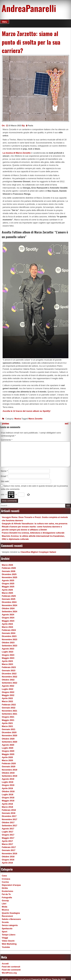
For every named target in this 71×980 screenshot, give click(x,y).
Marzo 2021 (7, 726)
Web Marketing (9, 944)
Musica (18, 419)
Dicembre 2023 (9, 636)
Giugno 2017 (8, 835)
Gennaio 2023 (9, 670)
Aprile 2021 (7, 723)
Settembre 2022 (10, 683)
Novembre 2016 (10, 853)
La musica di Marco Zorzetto (17, 153)
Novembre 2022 (10, 677)
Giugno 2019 (8, 785)
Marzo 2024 (7, 627)
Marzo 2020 (7, 760)
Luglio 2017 (7, 832)
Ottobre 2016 (8, 857)
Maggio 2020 (8, 754)
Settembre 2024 (10, 611)
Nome (4, 471)
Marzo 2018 (7, 807)
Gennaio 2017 (9, 850)
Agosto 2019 (8, 779)
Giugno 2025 (8, 584)
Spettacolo (7, 929)
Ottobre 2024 (8, 608)
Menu (5, 22)
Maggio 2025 (8, 587)
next (68, 423)
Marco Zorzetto (35, 419)
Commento (7, 440)
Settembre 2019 (10, 776)
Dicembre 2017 (9, 816)
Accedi (5, 964)
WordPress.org (9, 973)
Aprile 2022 (7, 698)
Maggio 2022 (8, 695)
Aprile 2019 (7, 788)
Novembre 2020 (10, 735)
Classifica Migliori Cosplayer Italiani (38, 552)
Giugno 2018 (8, 798)
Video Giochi (8, 941)
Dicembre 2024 (9, 602)
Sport (4, 932)
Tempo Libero (9, 935)
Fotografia (7, 897)
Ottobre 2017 (8, 822)
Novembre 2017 (10, 819)
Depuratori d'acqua (11, 885)
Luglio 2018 (7, 794)
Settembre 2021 (10, 714)
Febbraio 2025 (9, 596)
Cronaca (6, 879)
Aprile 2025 (7, 590)
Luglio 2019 (7, 782)
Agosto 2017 (8, 829)
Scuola (5, 922)
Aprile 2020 (7, 757)
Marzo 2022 (7, 701)
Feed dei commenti (11, 970)
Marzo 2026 (7, 565)
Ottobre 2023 (8, 643)
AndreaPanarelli (29, 8)
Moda (4, 907)
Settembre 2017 (10, 826)
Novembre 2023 (10, 639)
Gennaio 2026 (9, 571)
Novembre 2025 (10, 577)
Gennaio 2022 (9, 708)
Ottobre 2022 (8, 680)
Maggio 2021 (8, 720)
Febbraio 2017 (9, 847)
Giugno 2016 (8, 860)
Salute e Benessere (11, 919)
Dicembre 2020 (9, 732)
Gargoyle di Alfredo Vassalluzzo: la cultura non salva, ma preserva (35, 524)
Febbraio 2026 (9, 568)
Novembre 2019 (10, 770)
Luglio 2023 (7, 652)
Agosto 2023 (8, 649)
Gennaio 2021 (9, 729)
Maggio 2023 (8, 658)
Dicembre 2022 (9, 674)
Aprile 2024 (7, 624)
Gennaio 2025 (9, 599)
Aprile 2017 (7, 841)
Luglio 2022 (7, 689)
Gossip (5, 901)
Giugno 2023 (8, 655)
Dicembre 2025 (9, 574)
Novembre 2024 (10, 605)
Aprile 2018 (7, 804)
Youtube (6, 947)
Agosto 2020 (8, 745)
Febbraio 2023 (9, 667)
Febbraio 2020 (9, 763)
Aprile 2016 (7, 863)
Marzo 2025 (7, 593)
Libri (4, 904)
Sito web (5, 481)
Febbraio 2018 (9, 810)
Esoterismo (7, 891)
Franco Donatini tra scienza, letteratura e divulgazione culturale (33, 533)
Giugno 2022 (8, 692)
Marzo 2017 (7, 844)
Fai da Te (6, 894)
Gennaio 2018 (9, 813)
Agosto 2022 (8, 686)
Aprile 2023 (7, 661)
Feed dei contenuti (11, 967)
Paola (30, 126)
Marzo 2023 (7, 664)
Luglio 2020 (7, 748)
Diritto (5, 888)
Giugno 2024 (8, 618)
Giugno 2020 (8, 751)
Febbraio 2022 (9, 705)
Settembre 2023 (10, 646)
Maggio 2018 (8, 801)
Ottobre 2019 (8, 773)
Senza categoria (10, 925)
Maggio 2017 (8, 838)
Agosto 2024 (8, 615)
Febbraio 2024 (9, 630)
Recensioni (7, 916)
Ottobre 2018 (8, 791)
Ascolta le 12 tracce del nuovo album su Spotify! (26, 411)
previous (5, 423)
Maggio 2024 (8, 621)
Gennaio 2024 (9, 633)
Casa (4, 876)
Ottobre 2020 (8, 739)
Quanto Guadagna (11, 913)
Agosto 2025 (8, 580)
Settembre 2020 (10, 742)
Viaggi (5, 938)
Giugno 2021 (8, 717)
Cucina (5, 882)
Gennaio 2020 (9, 767)
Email (4, 476)
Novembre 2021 (10, 711)
